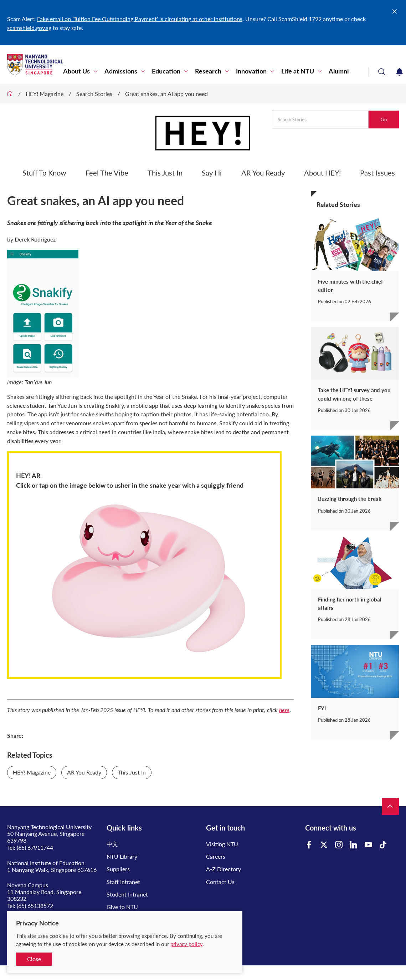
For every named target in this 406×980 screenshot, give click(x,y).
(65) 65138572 (35, 906)
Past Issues (377, 173)
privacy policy (186, 944)
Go (384, 120)
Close (34, 959)
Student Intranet (127, 894)
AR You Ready (263, 173)
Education (166, 71)
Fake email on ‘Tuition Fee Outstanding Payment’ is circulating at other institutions (140, 19)
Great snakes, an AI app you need (166, 94)
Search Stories (94, 94)
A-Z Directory (223, 869)
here (284, 710)
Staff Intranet (123, 882)
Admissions (121, 71)
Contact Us (220, 882)
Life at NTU (298, 71)
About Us (76, 71)
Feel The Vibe (107, 173)
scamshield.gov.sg (29, 28)
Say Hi (212, 173)
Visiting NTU (222, 844)
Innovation (251, 71)
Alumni (339, 71)
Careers (216, 856)
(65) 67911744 (35, 847)
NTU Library (122, 856)
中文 (112, 844)
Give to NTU (122, 907)
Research (208, 71)
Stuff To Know (44, 173)
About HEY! (322, 173)
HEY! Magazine (45, 94)
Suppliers (118, 869)
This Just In (165, 173)
